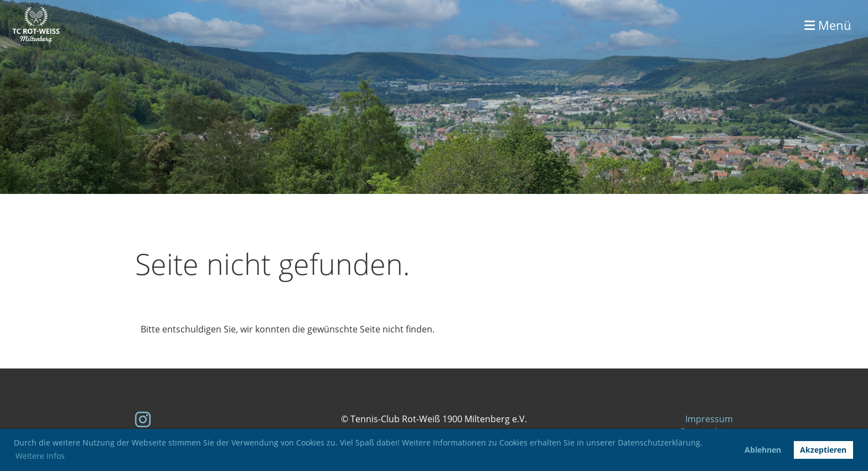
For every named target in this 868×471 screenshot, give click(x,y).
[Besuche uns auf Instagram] (143, 419)
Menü (828, 25)
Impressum (709, 419)
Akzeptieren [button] (823, 450)
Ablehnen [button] (763, 450)
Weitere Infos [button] (40, 456)
